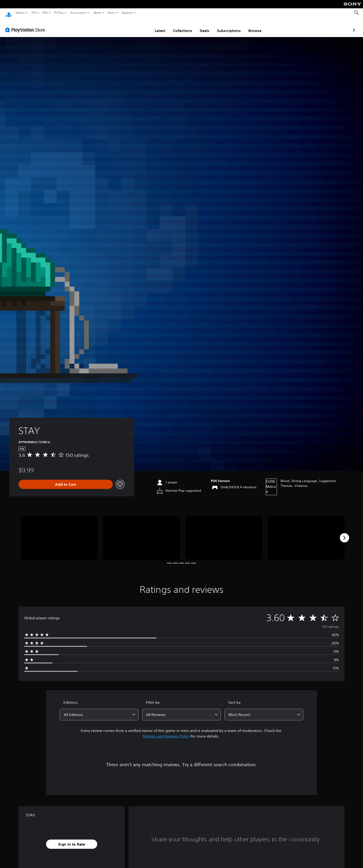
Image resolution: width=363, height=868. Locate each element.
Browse (228, 26)
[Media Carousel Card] (59, 534)
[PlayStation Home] (9, 13)
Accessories (78, 13)
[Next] (344, 533)
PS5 (34, 13)
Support (127, 13)
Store (111, 13)
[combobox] (99, 710)
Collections (155, 26)
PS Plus (59, 13)
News (97, 13)
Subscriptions (202, 26)
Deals (177, 26)
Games (20, 13)
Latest (133, 26)
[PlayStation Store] (27, 25)
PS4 (45, 13)
